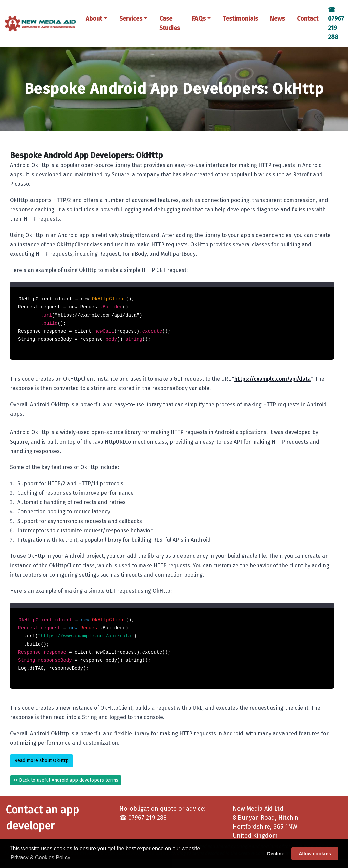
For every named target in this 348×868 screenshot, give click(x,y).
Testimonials (240, 19)
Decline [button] (276, 854)
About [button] (94, 19)
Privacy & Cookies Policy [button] (40, 857)
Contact (308, 19)
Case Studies (170, 23)
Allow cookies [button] (315, 854)
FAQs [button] (199, 19)
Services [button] (131, 19)
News (277, 19)
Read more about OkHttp (41, 761)
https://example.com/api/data (273, 379)
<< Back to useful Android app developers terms (66, 780)
